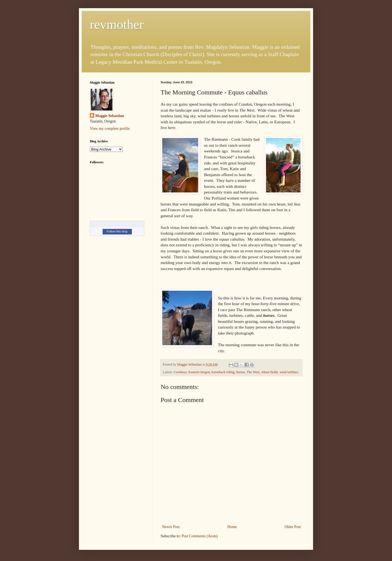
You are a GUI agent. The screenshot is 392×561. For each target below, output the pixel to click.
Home (232, 527)
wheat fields (270, 372)
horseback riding (223, 372)
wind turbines (289, 372)
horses (241, 372)
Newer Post (171, 527)
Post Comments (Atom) (200, 536)
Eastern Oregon (199, 372)
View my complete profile (110, 129)
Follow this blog (117, 231)
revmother (117, 24)
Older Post (293, 527)
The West (253, 372)
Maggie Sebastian (110, 116)
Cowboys (180, 372)
